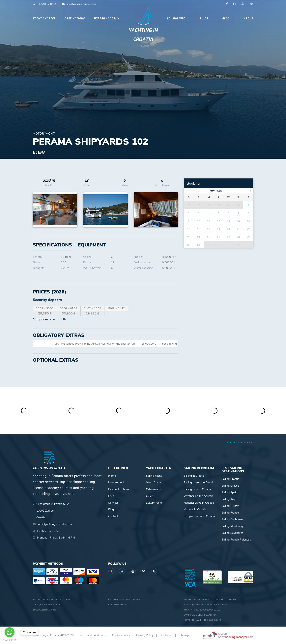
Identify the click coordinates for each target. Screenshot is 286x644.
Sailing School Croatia (197, 489)
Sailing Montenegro (233, 526)
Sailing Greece (230, 486)
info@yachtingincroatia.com (81, 4)
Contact (113, 516)
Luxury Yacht (154, 503)
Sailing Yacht (154, 476)
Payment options (119, 489)
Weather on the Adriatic (199, 496)
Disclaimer (166, 635)
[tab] (92, 245)
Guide (204, 19)
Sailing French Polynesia (236, 540)
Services (113, 503)
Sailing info (176, 19)
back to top (240, 443)
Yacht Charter (44, 19)
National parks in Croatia (199, 503)
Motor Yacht (154, 483)
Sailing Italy (229, 499)
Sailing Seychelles (232, 533)
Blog (226, 19)
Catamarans (153, 489)
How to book (116, 483)
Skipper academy (106, 19)
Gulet (149, 496)
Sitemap (184, 635)
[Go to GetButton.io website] (10, 640)
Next (173, 210)
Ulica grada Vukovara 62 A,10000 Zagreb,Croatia (53, 511)
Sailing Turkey (230, 506)
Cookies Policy (121, 635)
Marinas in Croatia (195, 509)
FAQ (111, 496)
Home (112, 476)
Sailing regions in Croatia (199, 483)
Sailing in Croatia (194, 476)
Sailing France (230, 513)
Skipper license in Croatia (199, 516)
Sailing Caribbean (232, 519)
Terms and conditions (92, 635)
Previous (38, 210)
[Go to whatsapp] (10, 632)
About (248, 19)
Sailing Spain (229, 492)
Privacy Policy (145, 635)
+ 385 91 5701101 (46, 4)
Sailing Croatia (230, 479)
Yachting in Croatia (143, 35)
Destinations (74, 19)
